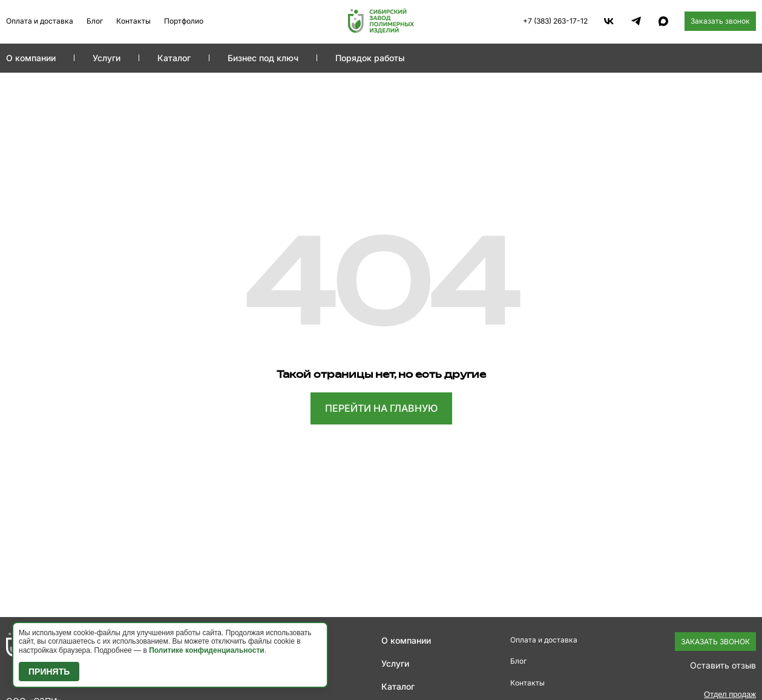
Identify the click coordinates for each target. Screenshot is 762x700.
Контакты (133, 21)
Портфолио (184, 21)
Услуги (107, 58)
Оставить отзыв (723, 665)
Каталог (174, 58)
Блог (95, 21)
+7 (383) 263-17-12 (555, 21)
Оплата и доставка (40, 21)
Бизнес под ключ (263, 58)
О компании (31, 58)
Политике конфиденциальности (207, 650)
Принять (49, 672)
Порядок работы (370, 58)
